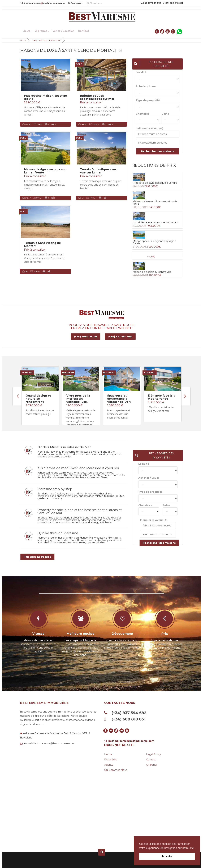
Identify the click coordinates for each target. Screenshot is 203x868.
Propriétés (111, 759)
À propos (42, 31)
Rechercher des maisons (157, 151)
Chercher (152, 764)
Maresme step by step (55, 489)
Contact (83, 31)
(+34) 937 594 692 (120, 337)
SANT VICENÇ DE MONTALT (47, 40)
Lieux (27, 31)
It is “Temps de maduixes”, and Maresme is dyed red (78, 468)
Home (23, 40)
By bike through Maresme (58, 533)
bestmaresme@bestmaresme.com (129, 741)
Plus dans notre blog (37, 557)
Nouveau (27, 372)
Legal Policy (154, 754)
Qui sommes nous (116, 770)
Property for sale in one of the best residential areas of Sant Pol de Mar (79, 511)
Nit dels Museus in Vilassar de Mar (64, 447)
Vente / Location (64, 31)
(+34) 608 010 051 (86, 337)
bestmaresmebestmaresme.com (42, 3)
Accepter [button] (167, 856)
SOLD (79, 64)
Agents (109, 764)
